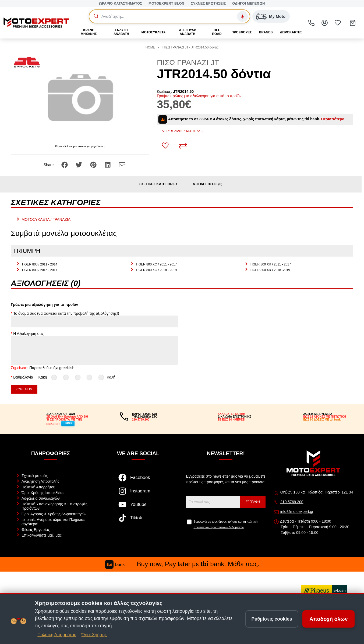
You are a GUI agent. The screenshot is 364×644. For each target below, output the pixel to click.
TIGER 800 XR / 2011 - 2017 (271, 264)
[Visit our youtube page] (138, 507)
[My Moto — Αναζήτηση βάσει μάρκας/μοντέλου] (271, 16)
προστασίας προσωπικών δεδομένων (219, 527)
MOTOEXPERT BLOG (167, 3)
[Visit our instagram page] (138, 494)
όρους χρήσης (228, 521)
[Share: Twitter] (79, 164)
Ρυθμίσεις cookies (272, 619)
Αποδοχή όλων (329, 619)
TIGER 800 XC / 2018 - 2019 (156, 270)
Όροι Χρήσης (94, 635)
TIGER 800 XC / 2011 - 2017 (156, 264)
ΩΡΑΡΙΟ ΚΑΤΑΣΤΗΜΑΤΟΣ (121, 3)
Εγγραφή (253, 502)
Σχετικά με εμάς (35, 476)
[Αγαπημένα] (338, 23)
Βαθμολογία (23, 377)
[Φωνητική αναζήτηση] (242, 16)
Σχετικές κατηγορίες (158, 184)
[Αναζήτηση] (164, 16)
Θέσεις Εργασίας (36, 530)
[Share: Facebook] (65, 164)
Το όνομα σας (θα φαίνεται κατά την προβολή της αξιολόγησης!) (66, 313)
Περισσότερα (333, 119)
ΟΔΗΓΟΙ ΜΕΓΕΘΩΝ (248, 3)
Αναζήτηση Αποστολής (40, 481)
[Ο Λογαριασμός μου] (325, 23)
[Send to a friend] (122, 164)
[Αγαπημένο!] (165, 146)
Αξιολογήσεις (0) (208, 184)
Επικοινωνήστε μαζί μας (42, 535)
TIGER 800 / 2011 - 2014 (39, 264)
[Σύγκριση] (183, 146)
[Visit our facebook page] (138, 480)
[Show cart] (353, 23)
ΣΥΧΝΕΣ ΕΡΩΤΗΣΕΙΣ (208, 3)
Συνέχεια (24, 389)
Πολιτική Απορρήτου (38, 487)
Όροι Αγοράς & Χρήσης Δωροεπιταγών (54, 514)
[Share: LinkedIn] (108, 164)
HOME (150, 47)
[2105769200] (312, 23)
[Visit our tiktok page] (138, 521)
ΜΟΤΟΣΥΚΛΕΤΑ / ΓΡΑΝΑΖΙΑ (46, 219)
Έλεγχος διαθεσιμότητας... (181, 131)
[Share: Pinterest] (94, 164)
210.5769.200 (292, 502)
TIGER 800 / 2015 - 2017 (39, 270)
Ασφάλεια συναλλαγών (41, 498)
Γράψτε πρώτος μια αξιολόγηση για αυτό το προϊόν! (200, 96)
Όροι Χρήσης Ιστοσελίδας (43, 493)
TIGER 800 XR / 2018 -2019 (270, 270)
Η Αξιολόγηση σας (28, 334)
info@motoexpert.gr (297, 512)
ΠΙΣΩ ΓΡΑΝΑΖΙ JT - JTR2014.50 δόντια (190, 47)
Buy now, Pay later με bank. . (182, 564)
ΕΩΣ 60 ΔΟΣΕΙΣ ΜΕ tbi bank (322, 419)
